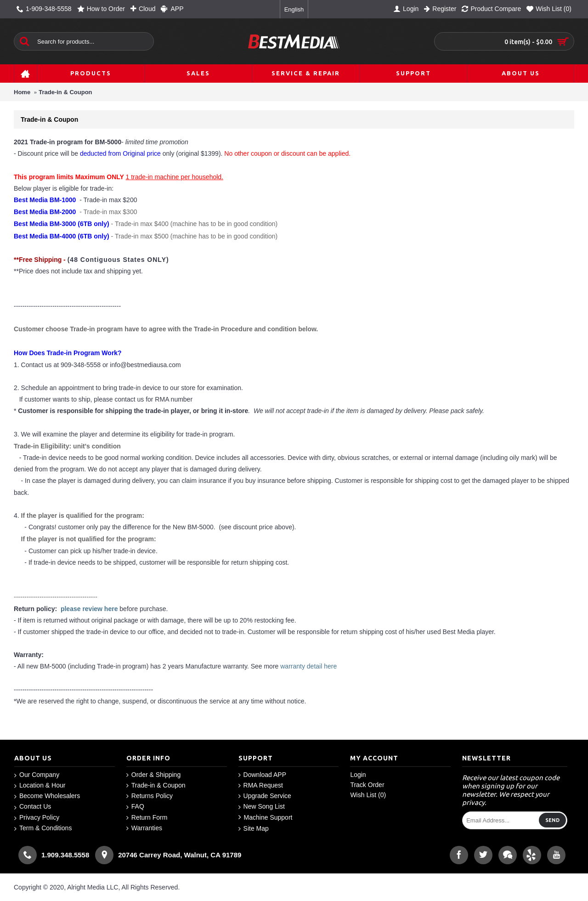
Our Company (37, 775)
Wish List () (368, 795)
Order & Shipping (153, 775)
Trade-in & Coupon (65, 92)
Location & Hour (40, 785)
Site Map (254, 829)
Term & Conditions (43, 828)
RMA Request (261, 785)
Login (358, 775)
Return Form (147, 818)
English (294, 9)
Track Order (367, 785)
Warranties (144, 828)
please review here (89, 609)
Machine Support (266, 818)
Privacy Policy (37, 818)
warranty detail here (308, 666)
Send (552, 820)
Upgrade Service (265, 796)
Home (22, 92)
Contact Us (33, 807)
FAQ (135, 807)
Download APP (262, 775)
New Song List (262, 807)
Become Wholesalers (47, 796)
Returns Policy (150, 796)
